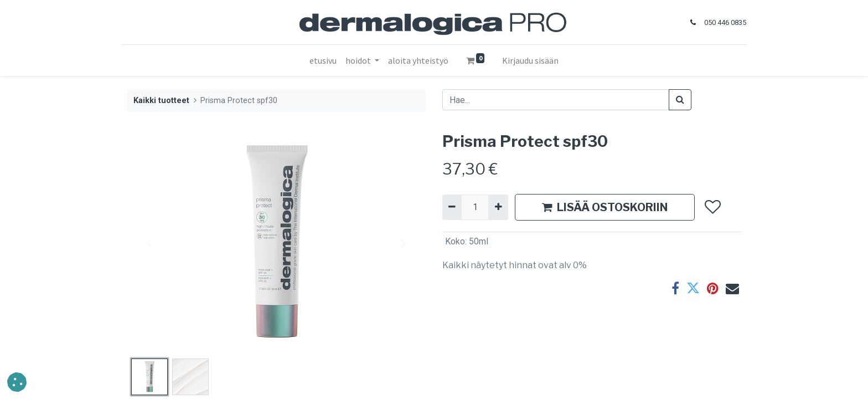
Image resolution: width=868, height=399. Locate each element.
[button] (712, 207)
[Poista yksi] (452, 207)
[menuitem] (323, 60)
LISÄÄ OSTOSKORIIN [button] (605, 207)
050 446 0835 (720, 22)
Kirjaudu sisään (530, 60)
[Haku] (680, 100)
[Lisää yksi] (498, 207)
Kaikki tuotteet (161, 101)
